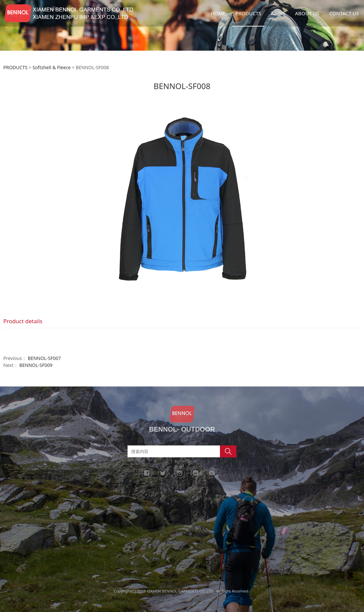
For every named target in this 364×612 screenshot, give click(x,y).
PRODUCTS (248, 13)
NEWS (278, 13)
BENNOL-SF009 (36, 365)
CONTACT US (344, 13)
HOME (218, 13)
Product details (23, 321)
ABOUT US (307, 13)
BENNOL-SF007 (44, 358)
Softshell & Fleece (52, 67)
